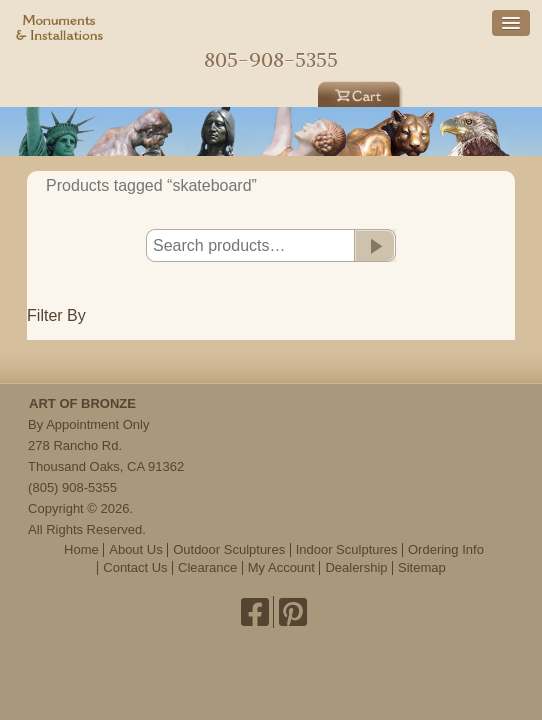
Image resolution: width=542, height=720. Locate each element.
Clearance (207, 567)
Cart (361, 92)
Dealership (356, 567)
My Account (281, 567)
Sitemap (422, 567)
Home (271, 27)
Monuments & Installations (60, 30)
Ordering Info (446, 549)
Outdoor (181, 92)
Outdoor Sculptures (229, 549)
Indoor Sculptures (347, 549)
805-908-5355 (271, 59)
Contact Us (135, 567)
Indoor (271, 92)
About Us (135, 549)
